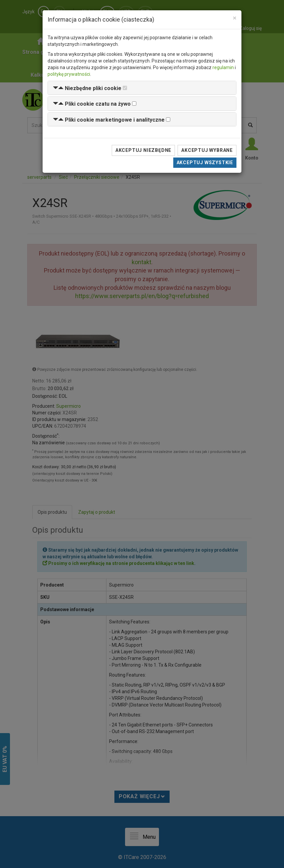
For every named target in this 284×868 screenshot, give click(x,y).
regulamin (223, 67)
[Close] (235, 18)
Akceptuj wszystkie (205, 163)
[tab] (142, 88)
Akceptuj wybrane (207, 150)
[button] (87, 88)
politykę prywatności (69, 74)
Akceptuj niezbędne (143, 150)
